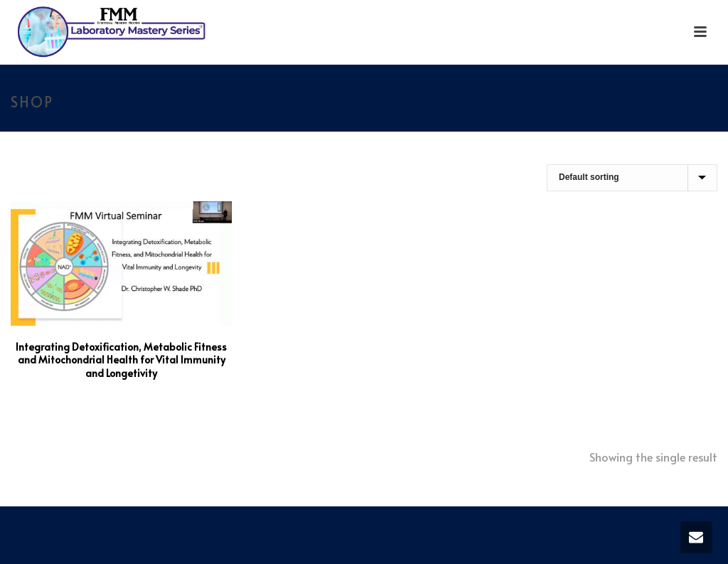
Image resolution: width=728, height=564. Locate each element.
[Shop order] (632, 178)
